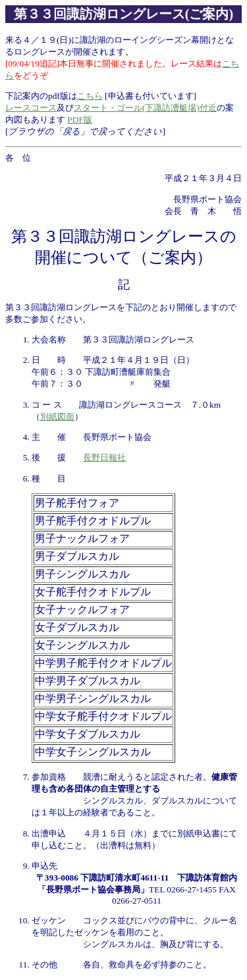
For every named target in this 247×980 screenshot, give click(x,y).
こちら (90, 96)
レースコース (31, 108)
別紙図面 (57, 417)
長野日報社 (104, 457)
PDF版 (79, 120)
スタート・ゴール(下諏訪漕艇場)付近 (145, 108)
